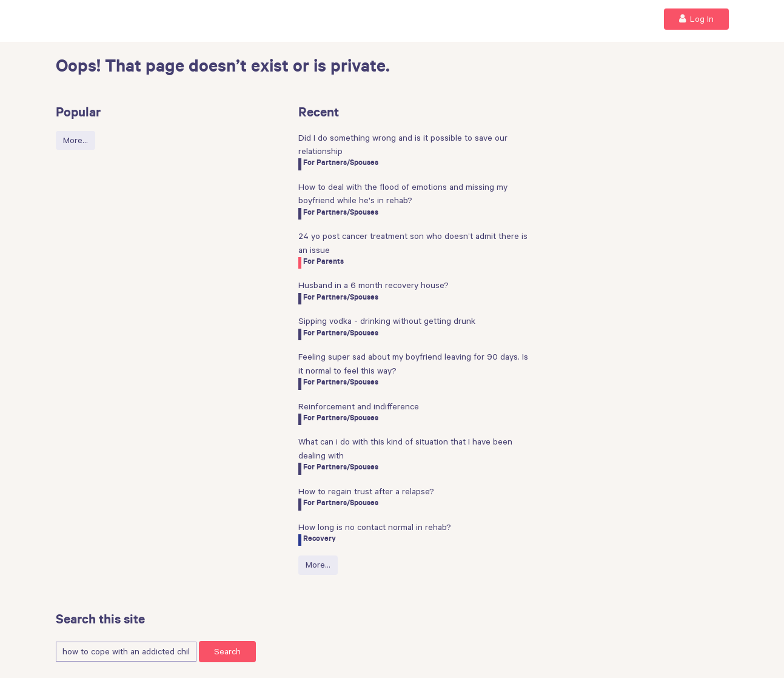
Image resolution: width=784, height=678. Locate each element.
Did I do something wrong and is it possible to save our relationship (403, 144)
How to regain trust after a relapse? (366, 491)
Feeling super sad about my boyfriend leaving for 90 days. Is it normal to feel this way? (413, 363)
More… (75, 140)
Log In (696, 18)
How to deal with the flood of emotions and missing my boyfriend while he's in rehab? (403, 193)
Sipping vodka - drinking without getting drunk (387, 321)
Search (227, 651)
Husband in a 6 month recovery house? (374, 285)
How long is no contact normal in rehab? (375, 527)
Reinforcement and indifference (359, 406)
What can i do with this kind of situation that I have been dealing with (405, 448)
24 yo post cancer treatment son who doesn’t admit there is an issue (413, 243)
